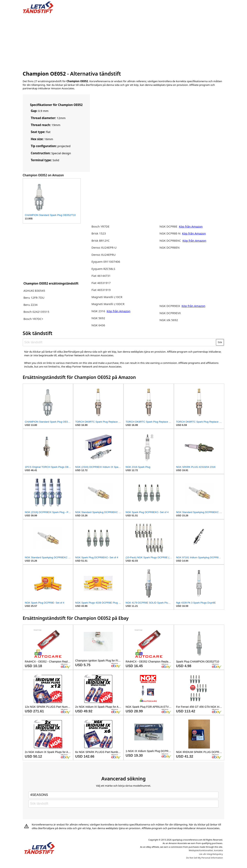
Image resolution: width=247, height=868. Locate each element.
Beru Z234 (30, 305)
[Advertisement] (124, 41)
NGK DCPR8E (168, 226)
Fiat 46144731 (101, 276)
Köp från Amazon (119, 311)
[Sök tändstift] (120, 342)
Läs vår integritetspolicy (211, 854)
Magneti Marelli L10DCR (108, 304)
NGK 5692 (98, 318)
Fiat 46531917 (101, 283)
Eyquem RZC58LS (103, 269)
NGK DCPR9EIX (170, 306)
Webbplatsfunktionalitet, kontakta (206, 850)
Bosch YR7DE (100, 226)
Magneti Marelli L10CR (107, 297)
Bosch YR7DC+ (33, 319)
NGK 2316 (98, 311)
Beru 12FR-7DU (34, 298)
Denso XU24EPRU (104, 255)
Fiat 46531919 (101, 290)
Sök (220, 342)
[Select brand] (123, 795)
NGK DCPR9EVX (170, 313)
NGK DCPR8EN (170, 247)
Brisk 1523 (99, 233)
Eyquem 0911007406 (106, 262)
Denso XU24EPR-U (104, 247)
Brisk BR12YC (101, 240)
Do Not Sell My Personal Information (205, 858)
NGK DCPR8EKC (171, 240)
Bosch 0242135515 (36, 312)
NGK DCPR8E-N (170, 233)
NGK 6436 (98, 325)
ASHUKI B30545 (34, 291)
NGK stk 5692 (169, 320)
